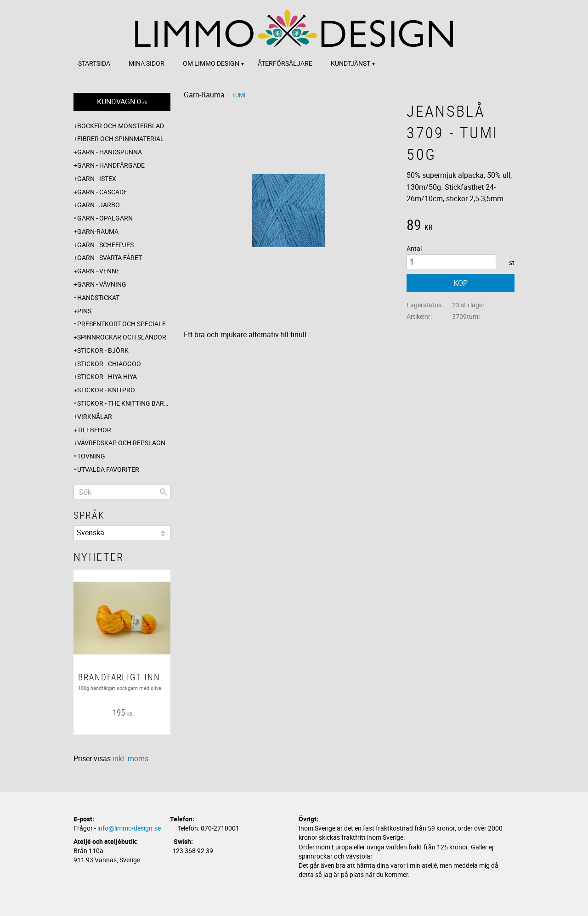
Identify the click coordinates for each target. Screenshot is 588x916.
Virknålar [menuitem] (95, 416)
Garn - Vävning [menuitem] (102, 284)
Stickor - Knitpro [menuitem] (106, 390)
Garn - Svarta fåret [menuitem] (110, 257)
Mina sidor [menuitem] (147, 63)
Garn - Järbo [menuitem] (99, 205)
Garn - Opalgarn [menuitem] (105, 218)
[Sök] (164, 492)
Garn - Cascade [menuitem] (102, 192)
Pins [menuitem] (84, 311)
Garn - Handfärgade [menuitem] (111, 165)
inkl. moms (130, 758)
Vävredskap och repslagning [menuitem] (124, 443)
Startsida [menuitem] (94, 63)
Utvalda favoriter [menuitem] (108, 469)
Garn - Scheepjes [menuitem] (105, 245)
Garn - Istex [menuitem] (97, 178)
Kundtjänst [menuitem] (351, 63)
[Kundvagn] (122, 102)
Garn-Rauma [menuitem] (98, 231)
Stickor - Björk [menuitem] (103, 350)
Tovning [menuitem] (91, 456)
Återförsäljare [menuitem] (285, 63)
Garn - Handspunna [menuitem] (110, 152)
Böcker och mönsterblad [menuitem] (121, 126)
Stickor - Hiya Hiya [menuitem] (107, 376)
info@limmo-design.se (129, 828)
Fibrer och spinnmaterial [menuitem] (121, 139)
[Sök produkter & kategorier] (122, 492)
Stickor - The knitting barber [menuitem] (124, 403)
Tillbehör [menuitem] (94, 430)
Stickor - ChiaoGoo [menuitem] (109, 364)
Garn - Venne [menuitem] (99, 271)
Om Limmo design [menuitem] (211, 63)
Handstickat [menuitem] (98, 297)
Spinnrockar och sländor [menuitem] (122, 337)
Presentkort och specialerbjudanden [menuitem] (124, 324)
